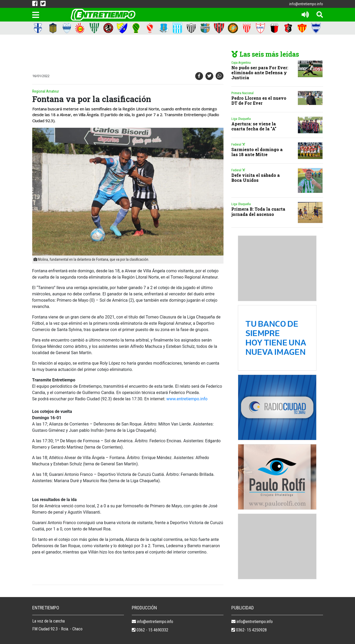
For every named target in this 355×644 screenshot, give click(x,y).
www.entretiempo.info (187, 399)
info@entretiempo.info (306, 4)
